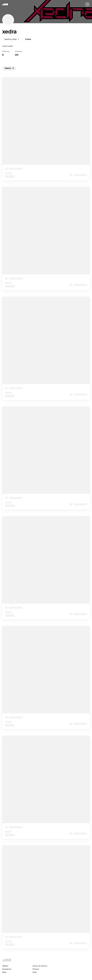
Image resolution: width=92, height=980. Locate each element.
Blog (4, 972)
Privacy (36, 969)
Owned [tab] (10, 68)
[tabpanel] (46, 513)
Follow (28, 39)
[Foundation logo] (5, 4)
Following (6, 51)
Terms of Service (40, 966)
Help (35, 972)
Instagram (7, 969)
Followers (19, 51)
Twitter (5, 966)
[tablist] (46, 68)
